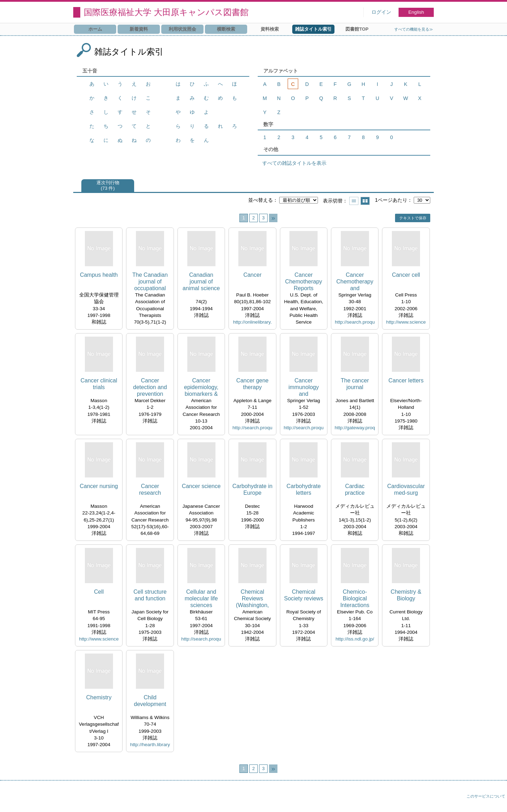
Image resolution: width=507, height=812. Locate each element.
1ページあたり (391, 200)
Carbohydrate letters (304, 489)
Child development (150, 701)
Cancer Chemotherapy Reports (304, 282)
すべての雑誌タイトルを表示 (294, 163)
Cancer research (150, 489)
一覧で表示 (354, 201)
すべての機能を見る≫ (414, 29)
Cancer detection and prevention (150, 387)
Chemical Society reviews (304, 595)
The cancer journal (355, 384)
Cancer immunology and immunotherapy (303, 388)
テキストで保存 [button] (413, 218)
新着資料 (139, 29)
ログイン (381, 12)
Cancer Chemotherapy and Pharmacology (355, 282)
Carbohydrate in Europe (252, 489)
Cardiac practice (355, 489)
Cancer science (201, 486)
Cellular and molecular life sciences (201, 598)
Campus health (99, 275)
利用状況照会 (182, 29)
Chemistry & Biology (406, 595)
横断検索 (226, 29)
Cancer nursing (99, 486)
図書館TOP (357, 29)
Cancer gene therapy (252, 384)
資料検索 (270, 29)
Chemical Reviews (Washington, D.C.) (252, 599)
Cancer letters (406, 380)
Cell (99, 592)
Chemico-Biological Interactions (355, 598)
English (416, 12)
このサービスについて (486, 796)
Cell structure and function (150, 595)
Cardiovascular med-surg (406, 489)
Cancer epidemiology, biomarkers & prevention (201, 388)
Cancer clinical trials (99, 384)
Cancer (252, 275)
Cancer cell (406, 275)
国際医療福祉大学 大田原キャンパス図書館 (166, 12)
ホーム (95, 29)
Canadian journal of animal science (201, 282)
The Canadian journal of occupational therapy (150, 282)
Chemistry (99, 697)
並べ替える (261, 200)
